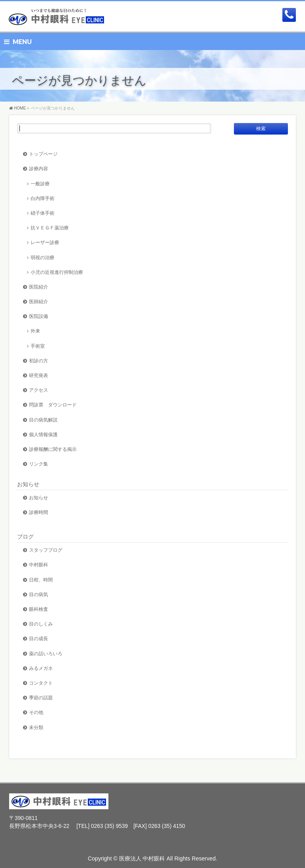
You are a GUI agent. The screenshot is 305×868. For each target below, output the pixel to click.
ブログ (25, 537)
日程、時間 (41, 580)
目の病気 (39, 594)
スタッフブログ (46, 550)
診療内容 (39, 168)
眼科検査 (39, 609)
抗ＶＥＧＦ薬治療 (50, 228)
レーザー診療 (45, 242)
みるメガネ (41, 668)
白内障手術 (42, 198)
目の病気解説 (43, 420)
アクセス (39, 390)
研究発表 (39, 375)
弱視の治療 (42, 257)
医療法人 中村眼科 (142, 858)
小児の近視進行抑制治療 (57, 272)
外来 (35, 331)
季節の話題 (41, 698)
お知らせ (28, 484)
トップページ (43, 154)
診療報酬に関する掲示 (53, 449)
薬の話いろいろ (46, 653)
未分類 (36, 727)
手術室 (38, 346)
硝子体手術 (42, 213)
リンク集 (39, 464)
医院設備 (39, 316)
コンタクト (41, 683)
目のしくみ (41, 624)
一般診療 (40, 184)
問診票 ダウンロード (53, 405)
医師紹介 (39, 301)
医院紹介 (39, 287)
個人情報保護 (43, 434)
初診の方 (39, 361)
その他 (36, 712)
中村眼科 (39, 565)
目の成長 (39, 638)
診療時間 (39, 512)
